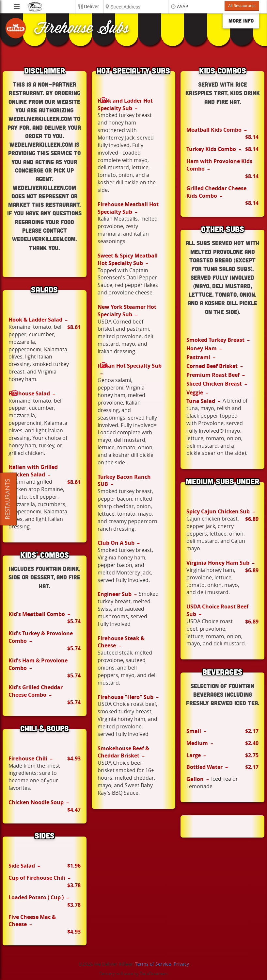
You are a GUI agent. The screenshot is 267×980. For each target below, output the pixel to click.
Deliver (92, 7)
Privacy (181, 964)
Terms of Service (153, 964)
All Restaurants (242, 6)
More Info (241, 21)
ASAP (182, 7)
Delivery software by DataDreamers (133, 974)
